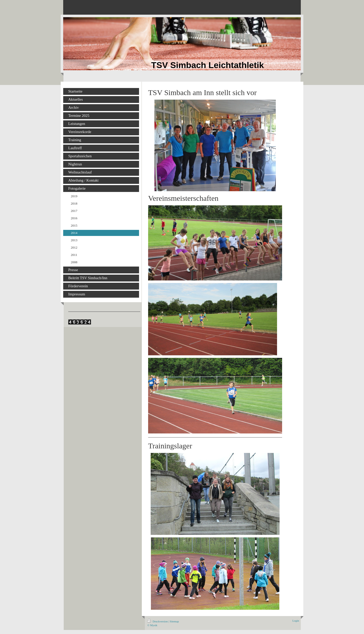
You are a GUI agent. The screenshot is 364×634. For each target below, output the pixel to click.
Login (296, 621)
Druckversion (158, 621)
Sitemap (174, 621)
